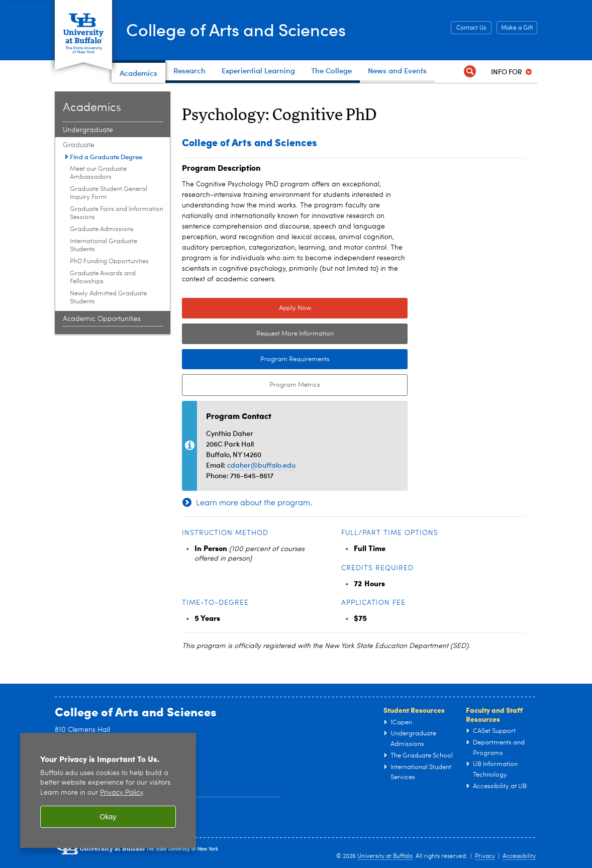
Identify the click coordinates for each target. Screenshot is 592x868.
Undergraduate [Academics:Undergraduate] (88, 130)
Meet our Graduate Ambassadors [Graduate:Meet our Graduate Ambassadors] (98, 173)
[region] (108, 790)
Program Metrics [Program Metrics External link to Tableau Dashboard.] (251, 385)
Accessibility (519, 856)
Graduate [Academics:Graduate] (79, 145)
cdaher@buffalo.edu (261, 465)
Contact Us (471, 28)
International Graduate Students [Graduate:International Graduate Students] (104, 245)
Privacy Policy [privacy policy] (121, 793)
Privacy (485, 856)
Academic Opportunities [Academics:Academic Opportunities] (102, 319)
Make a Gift (517, 28)
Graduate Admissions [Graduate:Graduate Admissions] (102, 229)
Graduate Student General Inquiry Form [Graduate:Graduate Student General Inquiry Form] (109, 193)
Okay (108, 817)
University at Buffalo (385, 856)
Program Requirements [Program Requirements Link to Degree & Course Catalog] (256, 360)
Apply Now (295, 308)
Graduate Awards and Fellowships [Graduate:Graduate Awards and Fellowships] (103, 278)
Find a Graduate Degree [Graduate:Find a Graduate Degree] (106, 156)
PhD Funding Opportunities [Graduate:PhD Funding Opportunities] (109, 261)
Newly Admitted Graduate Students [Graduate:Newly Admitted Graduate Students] (108, 298)
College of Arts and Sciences (246, 29)
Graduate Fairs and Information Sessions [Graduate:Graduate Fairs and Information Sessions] (117, 213)
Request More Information (295, 334)
